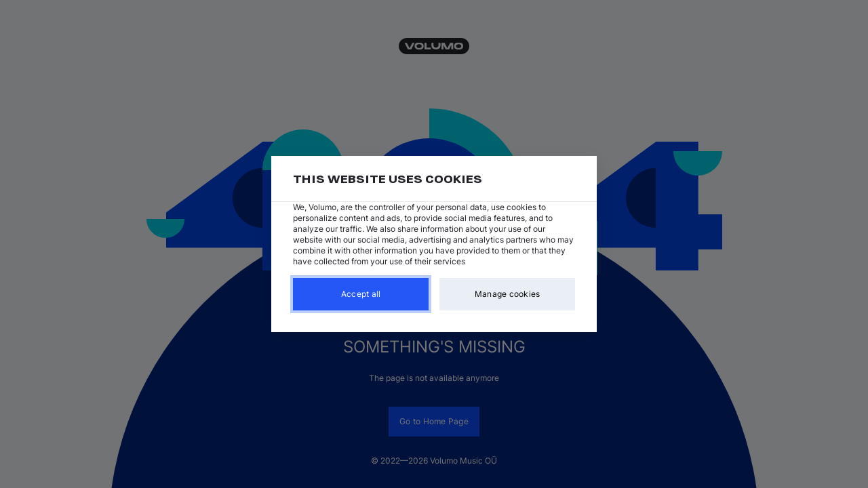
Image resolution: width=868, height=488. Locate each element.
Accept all (361, 294)
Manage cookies (508, 294)
